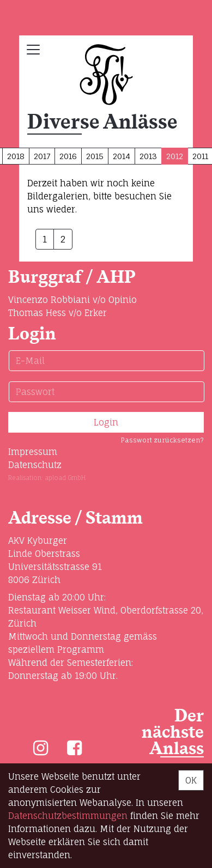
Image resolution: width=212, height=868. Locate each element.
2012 (175, 156)
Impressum (33, 452)
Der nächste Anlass (173, 733)
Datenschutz (35, 465)
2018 (16, 156)
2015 (95, 156)
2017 (42, 156)
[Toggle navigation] (33, 50)
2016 (68, 156)
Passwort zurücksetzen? (162, 440)
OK (191, 780)
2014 (122, 156)
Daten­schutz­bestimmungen (68, 816)
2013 (148, 156)
